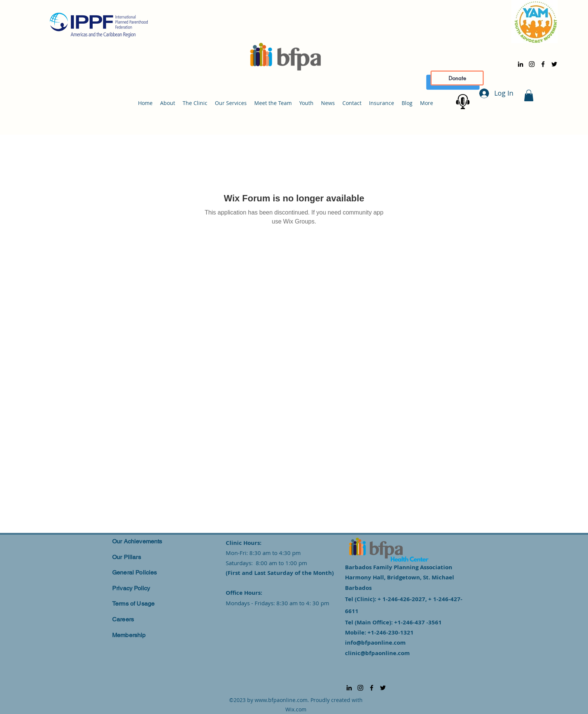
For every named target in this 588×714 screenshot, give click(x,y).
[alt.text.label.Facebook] (543, 64)
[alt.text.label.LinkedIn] (520, 64)
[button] (529, 95)
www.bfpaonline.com (281, 700)
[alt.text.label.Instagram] (532, 64)
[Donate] (457, 78)
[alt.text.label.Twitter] (554, 64)
